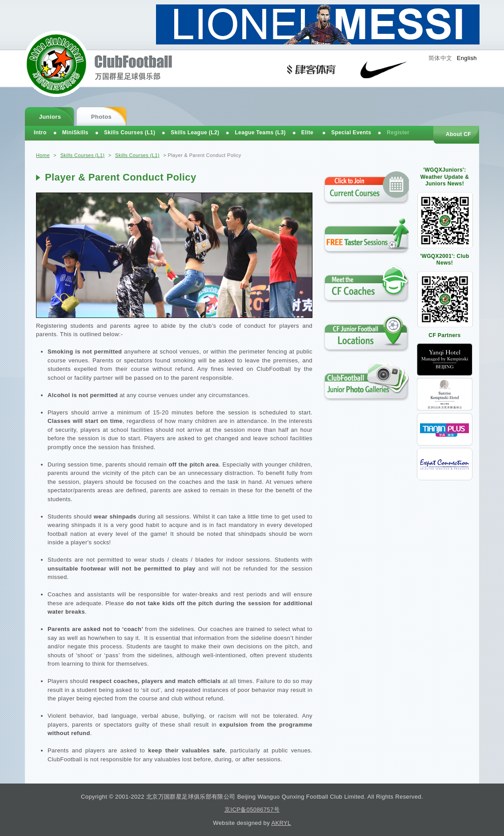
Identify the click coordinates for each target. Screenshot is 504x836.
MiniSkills (75, 133)
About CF (458, 134)
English (467, 58)
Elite (307, 133)
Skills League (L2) (195, 133)
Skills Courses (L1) (83, 155)
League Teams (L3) (260, 133)
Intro (40, 133)
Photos (101, 117)
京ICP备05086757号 (252, 810)
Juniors (50, 117)
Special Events (351, 133)
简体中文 (440, 58)
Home (43, 155)
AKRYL (281, 823)
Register (398, 133)
